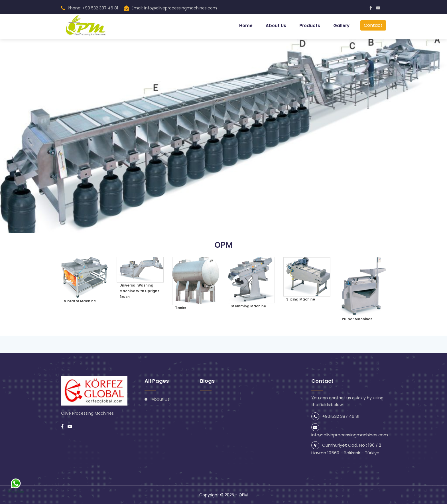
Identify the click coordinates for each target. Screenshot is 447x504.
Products (310, 26)
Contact (373, 25)
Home (246, 26)
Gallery (341, 26)
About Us (276, 26)
